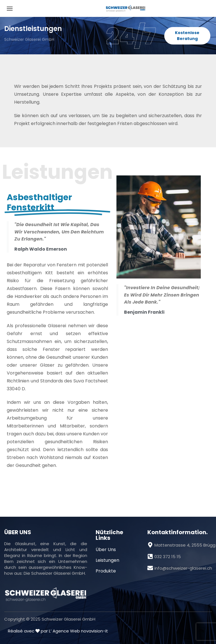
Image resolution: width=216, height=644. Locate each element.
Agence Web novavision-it (80, 631)
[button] (187, 36)
